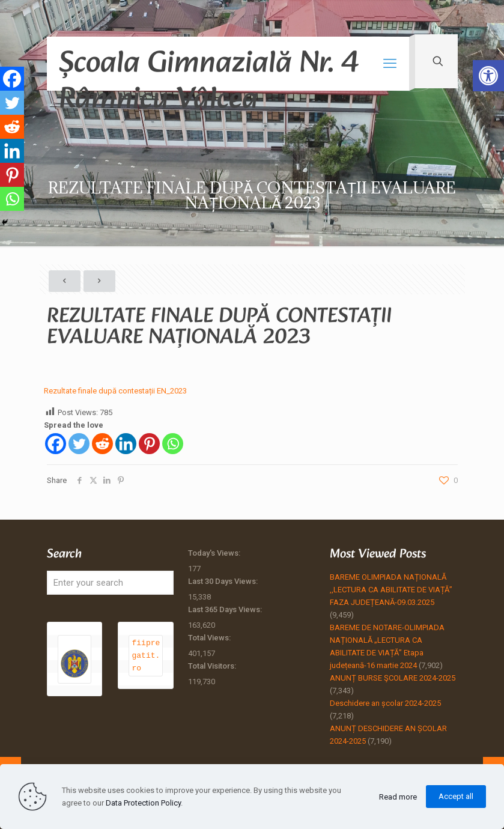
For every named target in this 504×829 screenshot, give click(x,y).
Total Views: (210, 638)
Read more (398, 797)
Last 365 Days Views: (226, 609)
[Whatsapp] (173, 444)
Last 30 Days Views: (224, 581)
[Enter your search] (111, 583)
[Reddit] (102, 444)
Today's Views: (215, 553)
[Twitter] (79, 444)
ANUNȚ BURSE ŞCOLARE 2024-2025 (393, 678)
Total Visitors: (213, 666)
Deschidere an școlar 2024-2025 (385, 703)
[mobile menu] (390, 64)
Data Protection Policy (143, 803)
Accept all (456, 796)
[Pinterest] (149, 444)
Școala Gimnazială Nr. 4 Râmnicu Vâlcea (209, 65)
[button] (488, 76)
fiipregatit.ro (146, 655)
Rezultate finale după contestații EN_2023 (115, 391)
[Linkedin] (126, 444)
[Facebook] (56, 444)
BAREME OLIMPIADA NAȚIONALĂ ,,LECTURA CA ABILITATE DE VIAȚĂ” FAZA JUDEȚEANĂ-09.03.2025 (391, 590)
